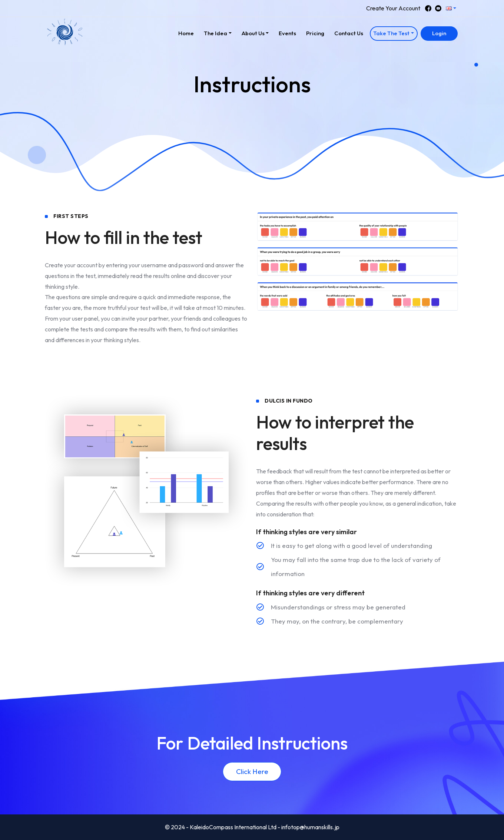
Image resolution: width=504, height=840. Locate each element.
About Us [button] (253, 33)
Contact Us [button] (349, 33)
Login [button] (439, 33)
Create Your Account (393, 8)
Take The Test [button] (391, 33)
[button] (451, 8)
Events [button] (287, 33)
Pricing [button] (315, 33)
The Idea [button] (215, 33)
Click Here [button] (252, 771)
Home (188, 32)
